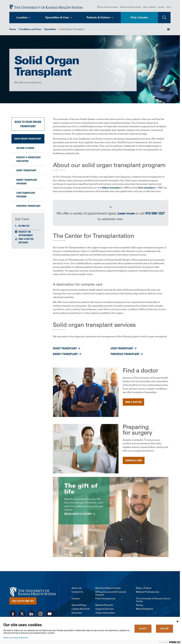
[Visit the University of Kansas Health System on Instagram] (40, 614)
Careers (161, 8)
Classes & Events (81, 610)
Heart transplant (26, 171)
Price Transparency (105, 599)
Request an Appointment (26, 234)
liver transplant (147, 188)
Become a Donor (25, 149)
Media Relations (144, 610)
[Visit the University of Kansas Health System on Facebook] (13, 614)
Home (13, 30)
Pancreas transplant (125, 355)
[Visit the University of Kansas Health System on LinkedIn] (31, 614)
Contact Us (77, 593)
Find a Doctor (139, 18)
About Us (77, 589)
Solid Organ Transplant (28, 139)
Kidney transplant (65, 355)
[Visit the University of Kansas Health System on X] (22, 614)
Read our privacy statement (16, 638)
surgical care (134, 461)
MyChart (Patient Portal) (131, 8)
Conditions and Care (30, 30)
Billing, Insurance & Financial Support (111, 594)
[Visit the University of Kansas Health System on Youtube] (50, 614)
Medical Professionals (147, 593)
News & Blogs (79, 606)
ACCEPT (143, 629)
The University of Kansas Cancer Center (153, 600)
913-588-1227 (22, 226)
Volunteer (77, 613)
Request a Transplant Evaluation (29, 160)
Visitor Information (105, 613)
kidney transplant (111, 188)
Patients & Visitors (98, 18)
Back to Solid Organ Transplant (28, 125)
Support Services (105, 610)
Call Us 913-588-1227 (23, 601)
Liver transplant (122, 349)
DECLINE (164, 629)
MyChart (23, 243)
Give (169, 8)
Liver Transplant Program (26, 195)
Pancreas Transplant (28, 207)
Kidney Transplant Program (27, 182)
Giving (139, 606)
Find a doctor (133, 402)
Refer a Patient (149, 8)
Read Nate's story (78, 514)
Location (22, 18)
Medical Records (104, 606)
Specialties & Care (57, 18)
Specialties (50, 30)
